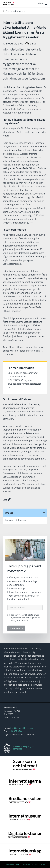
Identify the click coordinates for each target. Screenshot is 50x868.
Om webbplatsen (12, 865)
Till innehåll (0, 0)
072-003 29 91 (16, 380)
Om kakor (26, 865)
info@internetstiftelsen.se (22, 728)
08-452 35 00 (17, 731)
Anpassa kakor (39, 865)
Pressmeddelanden (16, 11)
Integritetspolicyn (19, 621)
